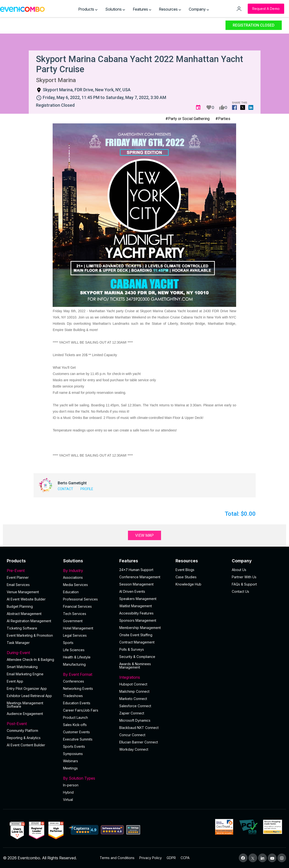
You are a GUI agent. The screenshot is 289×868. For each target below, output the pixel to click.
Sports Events (74, 746)
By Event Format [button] (88, 674)
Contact (65, 489)
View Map (144, 535)
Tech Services (75, 614)
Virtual (68, 800)
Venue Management (23, 592)
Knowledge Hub (188, 584)
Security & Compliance (137, 657)
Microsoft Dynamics (135, 720)
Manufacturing (74, 664)
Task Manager (18, 643)
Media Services (75, 585)
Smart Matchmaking (22, 667)
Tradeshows (73, 696)
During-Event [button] (32, 653)
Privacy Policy (151, 858)
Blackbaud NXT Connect (139, 728)
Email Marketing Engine (25, 674)
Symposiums (73, 754)
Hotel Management (78, 628)
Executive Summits (78, 739)
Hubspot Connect (133, 684)
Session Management (136, 584)
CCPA (185, 858)
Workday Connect (134, 749)
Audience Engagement (25, 714)
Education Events (77, 703)
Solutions (115, 9)
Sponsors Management (138, 620)
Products (88, 9)
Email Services (18, 585)
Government (73, 621)
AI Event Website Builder (26, 599)
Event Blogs (185, 570)
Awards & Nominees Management (135, 666)
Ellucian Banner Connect (139, 742)
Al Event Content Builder (26, 745)
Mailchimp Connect (134, 691)
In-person (71, 785)
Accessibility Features (136, 613)
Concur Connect (132, 735)
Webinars (70, 761)
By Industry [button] (88, 571)
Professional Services (80, 599)
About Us (239, 570)
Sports (68, 643)
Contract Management (137, 642)
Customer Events (76, 732)
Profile (87, 489)
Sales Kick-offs (75, 725)
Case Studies (186, 577)
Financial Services (77, 606)
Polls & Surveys (132, 649)
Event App (15, 681)
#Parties (223, 119)
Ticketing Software (22, 628)
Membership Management (140, 628)
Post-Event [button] (32, 724)
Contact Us (240, 591)
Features (142, 9)
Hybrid (68, 792)
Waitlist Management (136, 606)
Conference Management (140, 577)
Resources (170, 9)
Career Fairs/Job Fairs (81, 710)
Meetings (70, 768)
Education (71, 592)
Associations (73, 577)
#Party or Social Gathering (187, 119)
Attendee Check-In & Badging (30, 660)
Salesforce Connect (135, 706)
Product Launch (75, 717)
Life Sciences (74, 650)
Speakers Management (138, 599)
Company (199, 9)
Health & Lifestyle (77, 657)
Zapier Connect (132, 713)
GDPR (171, 858)
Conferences (74, 681)
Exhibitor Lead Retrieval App (29, 696)
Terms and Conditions (117, 858)
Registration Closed (254, 25)
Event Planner (18, 577)
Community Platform (22, 730)
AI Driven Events (132, 591)
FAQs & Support (244, 584)
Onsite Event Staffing (136, 635)
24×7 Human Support (136, 570)
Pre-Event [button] (32, 571)
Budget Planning (20, 606)
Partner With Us (244, 577)
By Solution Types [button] (88, 778)
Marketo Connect (133, 699)
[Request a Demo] (266, 9)
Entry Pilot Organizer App (27, 688)
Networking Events (78, 688)
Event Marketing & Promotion (30, 635)
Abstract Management (24, 614)
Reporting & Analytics (24, 738)
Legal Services (75, 635)
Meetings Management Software (25, 705)
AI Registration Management (29, 621)
